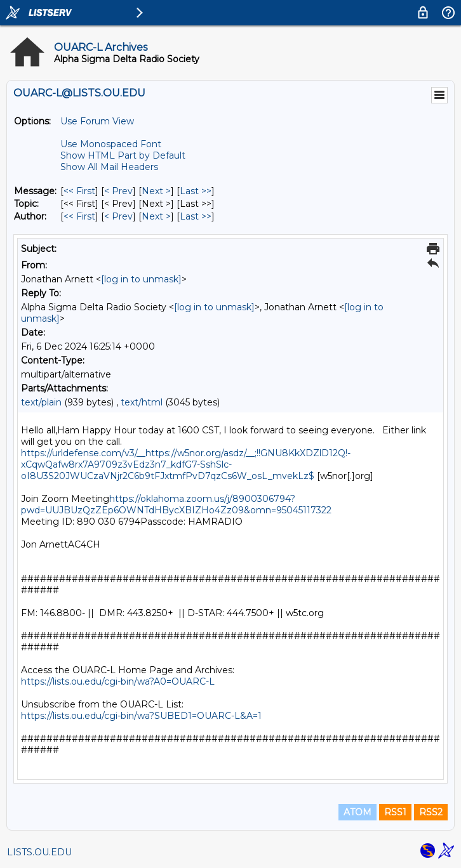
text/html (142, 402)
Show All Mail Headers (109, 167)
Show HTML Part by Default (123, 155)
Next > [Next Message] (156, 191)
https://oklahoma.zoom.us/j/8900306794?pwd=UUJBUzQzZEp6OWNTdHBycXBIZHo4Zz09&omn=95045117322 (176, 504)
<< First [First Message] (79, 191)
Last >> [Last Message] (196, 191)
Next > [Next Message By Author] (156, 216)
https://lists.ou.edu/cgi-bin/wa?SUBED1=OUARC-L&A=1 (141, 716)
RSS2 (431, 812)
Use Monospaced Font (111, 144)
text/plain (41, 402)
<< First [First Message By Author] (79, 216)
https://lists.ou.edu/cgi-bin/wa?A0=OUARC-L (118, 681)
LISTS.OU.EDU (39, 852)
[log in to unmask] (141, 279)
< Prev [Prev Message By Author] (118, 216)
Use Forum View (97, 121)
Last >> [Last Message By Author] (196, 216)
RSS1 (395, 812)
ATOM (357, 812)
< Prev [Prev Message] (118, 191)
